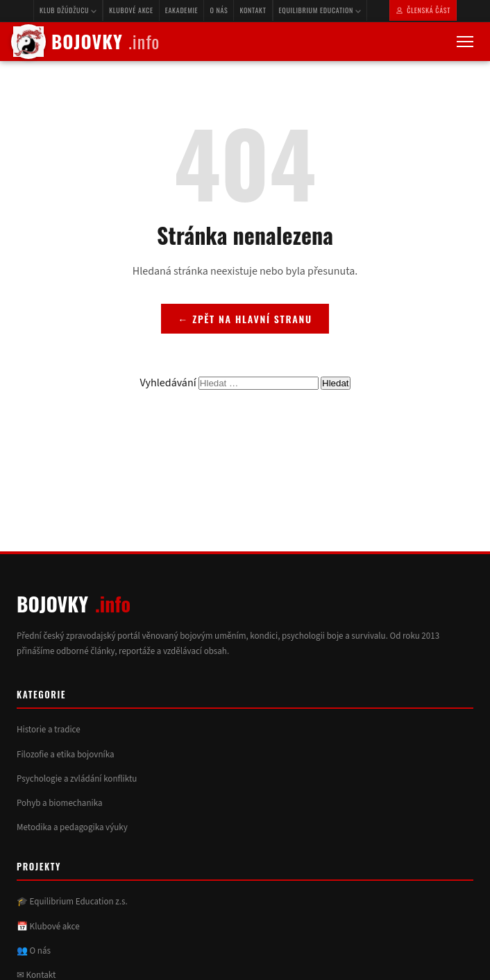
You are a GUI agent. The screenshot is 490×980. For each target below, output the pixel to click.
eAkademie (182, 10)
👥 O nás (34, 951)
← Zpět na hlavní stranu (245, 319)
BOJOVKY (85, 42)
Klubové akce (131, 10)
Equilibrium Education (320, 10)
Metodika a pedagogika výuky (72, 827)
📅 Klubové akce (48, 927)
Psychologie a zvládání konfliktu (77, 779)
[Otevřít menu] (465, 42)
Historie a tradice (49, 730)
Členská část (423, 10)
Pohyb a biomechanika (60, 803)
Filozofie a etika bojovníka (66, 755)
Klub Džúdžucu (68, 10)
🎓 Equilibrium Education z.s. (72, 902)
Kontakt (253, 10)
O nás (219, 10)
